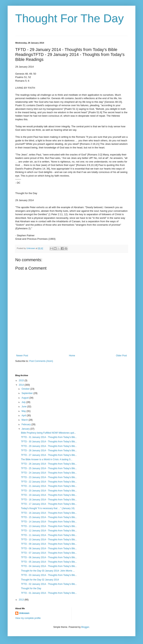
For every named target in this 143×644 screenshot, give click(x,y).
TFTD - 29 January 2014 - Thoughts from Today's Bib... (49, 446)
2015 (22, 381)
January (26, 429)
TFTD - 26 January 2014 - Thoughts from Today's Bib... (49, 464)
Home (72, 356)
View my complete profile (28, 618)
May (24, 411)
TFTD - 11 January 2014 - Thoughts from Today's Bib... (49, 535)
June (24, 407)
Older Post (121, 356)
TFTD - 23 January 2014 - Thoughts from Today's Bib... (49, 477)
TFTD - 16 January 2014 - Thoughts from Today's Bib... (49, 513)
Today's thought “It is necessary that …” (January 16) (48, 508)
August (25, 398)
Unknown (24, 613)
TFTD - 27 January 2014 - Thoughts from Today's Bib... (49, 455)
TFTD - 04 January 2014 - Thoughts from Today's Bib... (49, 566)
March (25, 420)
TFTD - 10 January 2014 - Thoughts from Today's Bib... (49, 540)
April (24, 416)
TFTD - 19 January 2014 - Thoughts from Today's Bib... (49, 495)
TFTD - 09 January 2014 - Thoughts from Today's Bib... (49, 544)
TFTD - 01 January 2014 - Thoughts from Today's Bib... (49, 593)
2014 (22, 385)
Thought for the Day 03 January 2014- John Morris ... (48, 571)
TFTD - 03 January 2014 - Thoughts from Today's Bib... (49, 575)
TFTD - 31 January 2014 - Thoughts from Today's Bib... (49, 437)
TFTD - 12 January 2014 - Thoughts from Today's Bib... (49, 531)
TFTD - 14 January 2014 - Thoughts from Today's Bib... (49, 522)
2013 (22, 600)
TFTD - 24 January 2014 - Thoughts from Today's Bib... (49, 473)
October (26, 389)
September (27, 393)
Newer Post (22, 356)
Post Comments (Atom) (41, 361)
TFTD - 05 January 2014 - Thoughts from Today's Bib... (49, 562)
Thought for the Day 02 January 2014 (40, 580)
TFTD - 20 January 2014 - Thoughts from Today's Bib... (49, 491)
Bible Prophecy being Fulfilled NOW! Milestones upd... (48, 433)
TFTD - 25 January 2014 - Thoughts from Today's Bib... (49, 468)
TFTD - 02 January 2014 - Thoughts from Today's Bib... (49, 584)
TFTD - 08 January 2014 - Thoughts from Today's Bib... (49, 548)
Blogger (85, 627)
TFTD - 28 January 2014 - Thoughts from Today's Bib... (49, 451)
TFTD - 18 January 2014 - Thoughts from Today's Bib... (49, 500)
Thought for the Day (31, 588)
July (24, 402)
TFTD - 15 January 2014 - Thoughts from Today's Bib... (49, 517)
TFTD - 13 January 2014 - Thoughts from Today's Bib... (49, 526)
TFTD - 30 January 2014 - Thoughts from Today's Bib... (49, 442)
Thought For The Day (69, 18)
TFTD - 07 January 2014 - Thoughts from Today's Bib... (49, 553)
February (26, 424)
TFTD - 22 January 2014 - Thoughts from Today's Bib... (49, 482)
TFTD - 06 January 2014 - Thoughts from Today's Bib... (49, 557)
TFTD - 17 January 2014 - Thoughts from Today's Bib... (49, 504)
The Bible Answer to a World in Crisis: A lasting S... (47, 459)
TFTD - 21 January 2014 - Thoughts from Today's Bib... (49, 486)
